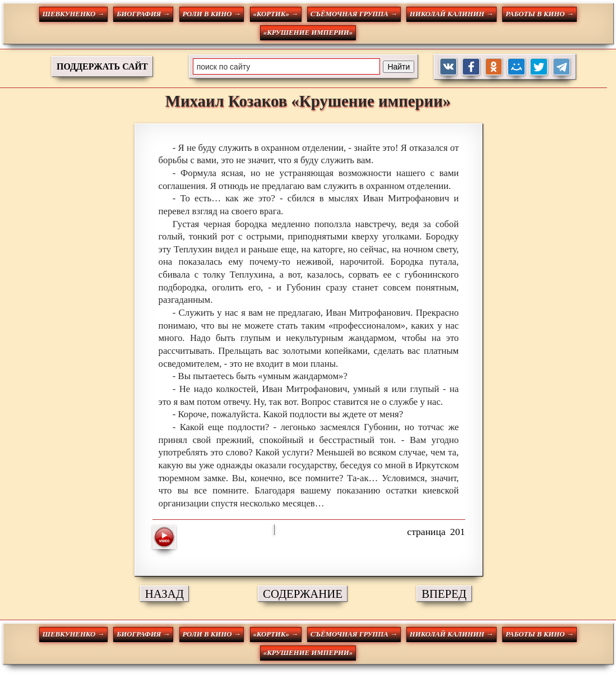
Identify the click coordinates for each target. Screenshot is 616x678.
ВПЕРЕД (444, 594)
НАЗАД (165, 594)
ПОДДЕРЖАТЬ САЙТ (102, 66)
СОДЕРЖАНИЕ (303, 594)
